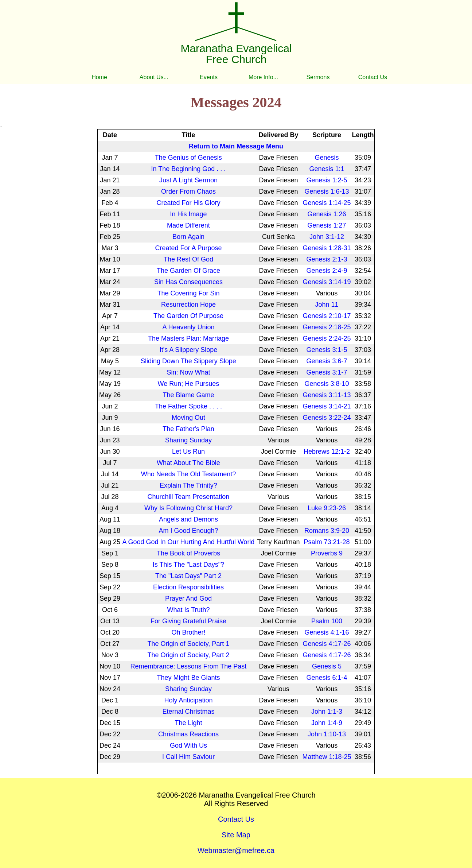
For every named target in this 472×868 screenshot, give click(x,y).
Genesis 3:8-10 (327, 384)
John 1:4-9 (327, 723)
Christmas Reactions (188, 734)
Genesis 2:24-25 (327, 338)
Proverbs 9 (327, 553)
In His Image (188, 214)
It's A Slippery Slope (189, 350)
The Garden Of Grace (188, 271)
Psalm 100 (327, 621)
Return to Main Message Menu (236, 146)
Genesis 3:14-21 (327, 406)
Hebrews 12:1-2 (327, 452)
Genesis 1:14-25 (327, 203)
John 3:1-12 (327, 237)
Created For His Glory (188, 203)
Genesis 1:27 (327, 225)
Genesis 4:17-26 (327, 644)
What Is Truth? (188, 610)
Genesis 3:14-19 (327, 282)
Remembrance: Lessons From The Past (189, 666)
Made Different (188, 225)
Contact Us (373, 77)
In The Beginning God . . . (189, 169)
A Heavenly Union (188, 327)
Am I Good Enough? (188, 531)
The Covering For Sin (188, 293)
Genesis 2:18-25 (327, 327)
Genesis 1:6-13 (327, 191)
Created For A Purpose (188, 248)
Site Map (236, 835)
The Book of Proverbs (188, 553)
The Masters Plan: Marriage (188, 338)
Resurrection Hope (188, 305)
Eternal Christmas (188, 712)
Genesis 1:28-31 (327, 248)
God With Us (188, 745)
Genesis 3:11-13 (327, 395)
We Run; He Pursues (189, 384)
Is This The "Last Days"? (188, 565)
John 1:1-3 (327, 712)
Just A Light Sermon (188, 180)
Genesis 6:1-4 (327, 678)
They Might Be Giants (188, 678)
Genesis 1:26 (327, 214)
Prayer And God (188, 598)
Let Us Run (188, 452)
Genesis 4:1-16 (327, 632)
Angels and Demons (188, 519)
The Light (188, 723)
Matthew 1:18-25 (327, 757)
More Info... (263, 77)
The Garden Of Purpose (188, 316)
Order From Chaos (188, 191)
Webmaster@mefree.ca (236, 850)
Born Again (188, 237)
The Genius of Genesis (188, 158)
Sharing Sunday (188, 440)
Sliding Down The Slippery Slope (188, 361)
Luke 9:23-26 (327, 508)
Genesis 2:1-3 (327, 259)
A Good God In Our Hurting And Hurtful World (189, 542)
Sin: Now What (188, 372)
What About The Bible (188, 463)
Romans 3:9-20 (327, 531)
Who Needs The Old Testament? (188, 474)
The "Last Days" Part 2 (188, 576)
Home (99, 77)
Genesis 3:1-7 (327, 372)
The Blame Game (188, 395)
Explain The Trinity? (188, 485)
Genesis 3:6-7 (327, 361)
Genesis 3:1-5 (327, 350)
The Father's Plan (188, 429)
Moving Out (188, 418)
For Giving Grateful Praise (188, 621)
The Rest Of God (188, 259)
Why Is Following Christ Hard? (188, 508)
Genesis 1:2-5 (327, 180)
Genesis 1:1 (327, 169)
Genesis (327, 158)
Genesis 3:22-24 (327, 418)
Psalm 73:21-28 (327, 542)
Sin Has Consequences (188, 282)
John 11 (327, 305)
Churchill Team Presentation (189, 497)
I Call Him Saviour (188, 757)
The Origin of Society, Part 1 (189, 644)
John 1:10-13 (327, 734)
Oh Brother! (188, 632)
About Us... (154, 77)
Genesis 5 (327, 666)
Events (209, 77)
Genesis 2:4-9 (327, 271)
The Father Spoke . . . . (188, 406)
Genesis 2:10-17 (327, 316)
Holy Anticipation (188, 700)
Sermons (318, 77)
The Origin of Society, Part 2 (189, 655)
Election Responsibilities (188, 587)
